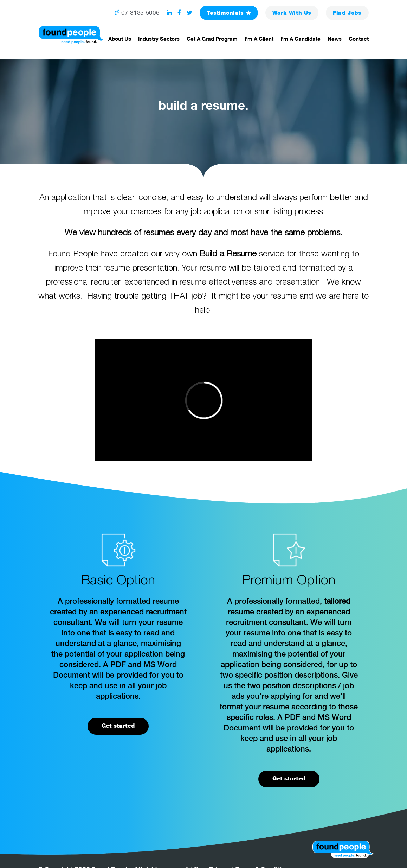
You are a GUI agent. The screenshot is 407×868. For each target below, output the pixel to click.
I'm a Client (259, 39)
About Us (120, 39)
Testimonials (229, 13)
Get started (118, 726)
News (335, 39)
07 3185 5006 (137, 13)
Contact (359, 39)
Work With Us (292, 13)
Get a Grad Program (212, 39)
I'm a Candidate (301, 39)
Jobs (347, 13)
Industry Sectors (159, 39)
